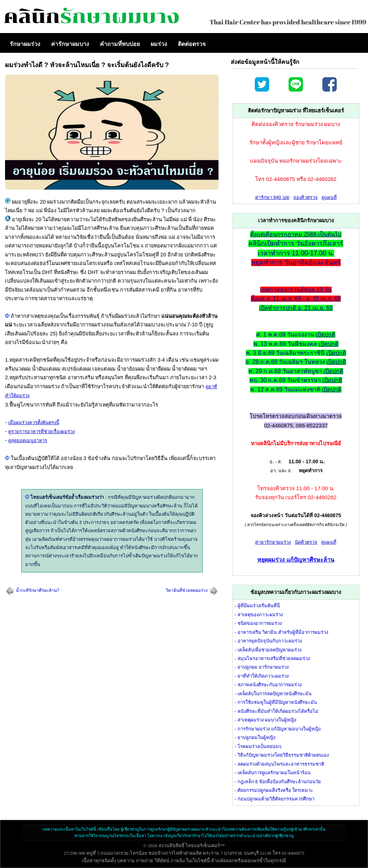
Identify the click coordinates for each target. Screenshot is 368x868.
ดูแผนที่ (329, 197)
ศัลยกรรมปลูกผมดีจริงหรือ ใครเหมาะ (275, 790)
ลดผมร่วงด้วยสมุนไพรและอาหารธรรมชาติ (281, 764)
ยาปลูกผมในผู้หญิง (256, 737)
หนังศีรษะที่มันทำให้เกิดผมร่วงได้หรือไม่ (278, 711)
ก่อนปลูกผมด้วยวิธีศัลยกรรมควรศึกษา (276, 799)
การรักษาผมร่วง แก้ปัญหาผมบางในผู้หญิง (279, 729)
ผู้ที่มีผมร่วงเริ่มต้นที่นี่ (259, 606)
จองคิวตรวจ (305, 197)
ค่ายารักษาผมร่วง (273, 542)
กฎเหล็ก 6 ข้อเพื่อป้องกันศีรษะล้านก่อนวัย (279, 782)
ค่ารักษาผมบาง (70, 44)
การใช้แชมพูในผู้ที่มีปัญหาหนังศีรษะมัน (277, 702)
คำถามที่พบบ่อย (120, 44)
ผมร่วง (159, 44)
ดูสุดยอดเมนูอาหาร (28, 440)
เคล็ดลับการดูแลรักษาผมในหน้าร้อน (274, 773)
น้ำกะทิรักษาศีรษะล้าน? (38, 590)
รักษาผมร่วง (25, 44)
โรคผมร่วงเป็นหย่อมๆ (259, 746)
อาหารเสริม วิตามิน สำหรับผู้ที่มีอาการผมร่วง (283, 632)
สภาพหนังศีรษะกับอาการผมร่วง (270, 685)
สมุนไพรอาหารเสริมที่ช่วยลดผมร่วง (274, 658)
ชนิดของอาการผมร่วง (260, 623)
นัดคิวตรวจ (306, 542)
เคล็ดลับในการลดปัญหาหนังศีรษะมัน (275, 694)
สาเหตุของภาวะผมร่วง (260, 615)
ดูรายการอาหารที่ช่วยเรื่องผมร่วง (42, 431)
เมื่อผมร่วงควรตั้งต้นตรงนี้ (34, 423)
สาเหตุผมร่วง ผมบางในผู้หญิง (267, 720)
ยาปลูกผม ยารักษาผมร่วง (263, 667)
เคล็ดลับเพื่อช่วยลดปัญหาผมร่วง (270, 650)
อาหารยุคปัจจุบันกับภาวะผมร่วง (270, 641)
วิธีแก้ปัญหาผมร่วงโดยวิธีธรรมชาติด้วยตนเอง (283, 755)
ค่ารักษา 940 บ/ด (272, 197)
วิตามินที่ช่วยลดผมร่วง (187, 590)
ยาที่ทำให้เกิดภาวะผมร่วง (263, 676)
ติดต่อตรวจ (192, 44)
